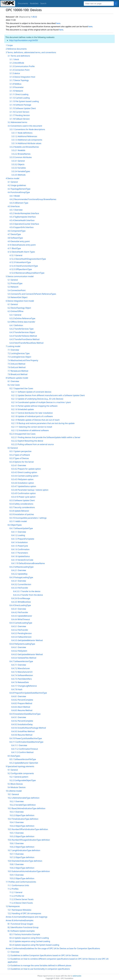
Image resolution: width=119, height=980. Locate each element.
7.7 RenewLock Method (18, 371)
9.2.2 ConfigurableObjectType (23, 780)
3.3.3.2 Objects (18, 164)
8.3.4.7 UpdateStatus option (24, 486)
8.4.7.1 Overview (19, 665)
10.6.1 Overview (17, 843)
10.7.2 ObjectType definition (22, 857)
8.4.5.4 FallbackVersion (21, 637)
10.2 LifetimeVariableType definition (24, 798)
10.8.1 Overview (17, 864)
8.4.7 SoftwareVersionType (21, 661)
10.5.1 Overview (17, 833)
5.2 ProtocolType (15, 283)
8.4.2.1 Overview (19, 570)
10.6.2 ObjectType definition (22, 847)
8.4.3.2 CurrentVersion (21, 584)
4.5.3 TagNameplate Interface (23, 217)
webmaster (77, 976)
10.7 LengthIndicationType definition (24, 850)
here (58, 23)
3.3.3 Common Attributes (21, 157)
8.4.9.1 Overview (19, 717)
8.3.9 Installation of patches (22, 514)
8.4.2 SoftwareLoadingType (22, 567)
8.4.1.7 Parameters (20, 553)
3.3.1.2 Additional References (24, 136)
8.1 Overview (13, 381)
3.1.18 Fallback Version (20, 119)
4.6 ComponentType (17, 231)
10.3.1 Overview (17, 812)
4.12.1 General (16, 255)
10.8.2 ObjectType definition (22, 868)
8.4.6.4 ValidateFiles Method (24, 658)
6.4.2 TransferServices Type (22, 329)
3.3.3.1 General (18, 161)
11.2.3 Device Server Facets (22, 899)
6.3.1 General (15, 315)
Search (43, 3)
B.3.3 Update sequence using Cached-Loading (30, 941)
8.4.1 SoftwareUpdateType (21, 528)
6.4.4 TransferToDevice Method (23, 336)
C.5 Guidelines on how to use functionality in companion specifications (39, 969)
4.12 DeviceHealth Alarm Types (21, 252)
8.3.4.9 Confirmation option (24, 493)
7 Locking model (13, 346)
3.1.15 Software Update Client (23, 108)
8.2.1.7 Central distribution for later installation (32, 413)
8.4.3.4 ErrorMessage (21, 598)
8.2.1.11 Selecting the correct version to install (32, 427)
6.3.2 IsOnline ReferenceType (22, 318)
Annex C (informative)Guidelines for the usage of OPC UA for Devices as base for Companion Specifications (53, 948)
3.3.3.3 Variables (19, 168)
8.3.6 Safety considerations (21, 504)
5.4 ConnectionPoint (17, 290)
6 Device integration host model (20, 301)
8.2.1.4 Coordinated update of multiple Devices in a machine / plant (41, 402)
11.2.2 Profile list (17, 896)
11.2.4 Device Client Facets (21, 903)
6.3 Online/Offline (15, 311)
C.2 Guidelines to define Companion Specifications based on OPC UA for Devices (43, 955)
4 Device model (12, 178)
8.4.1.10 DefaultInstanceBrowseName (28, 563)
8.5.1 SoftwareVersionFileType (23, 759)
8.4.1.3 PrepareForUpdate (23, 539)
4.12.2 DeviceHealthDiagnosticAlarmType (28, 259)
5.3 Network (13, 287)
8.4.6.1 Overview (19, 647)
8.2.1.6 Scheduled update (23, 409)
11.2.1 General (16, 892)
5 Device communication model (20, 276)
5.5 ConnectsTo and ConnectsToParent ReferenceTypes (32, 294)
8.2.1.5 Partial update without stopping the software (34, 406)
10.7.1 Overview (17, 854)
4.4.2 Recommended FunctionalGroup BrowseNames (33, 199)
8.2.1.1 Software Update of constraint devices (31, 392)
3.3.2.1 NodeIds (18, 150)
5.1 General (13, 280)
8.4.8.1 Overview (19, 696)
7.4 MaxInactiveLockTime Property (23, 360)
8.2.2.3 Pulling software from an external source (33, 444)
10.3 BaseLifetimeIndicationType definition (27, 808)
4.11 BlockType (14, 248)
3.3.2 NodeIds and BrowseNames (24, 147)
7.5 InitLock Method (16, 364)
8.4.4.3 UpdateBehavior (22, 616)
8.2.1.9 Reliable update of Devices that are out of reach (36, 420)
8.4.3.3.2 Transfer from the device (28, 595)
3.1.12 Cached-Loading (20, 98)
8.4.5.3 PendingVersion (22, 633)
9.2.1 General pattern (19, 777)
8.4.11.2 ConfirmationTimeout (25, 749)
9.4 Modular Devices (17, 787)
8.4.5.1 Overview (19, 626)
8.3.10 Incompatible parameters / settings (28, 518)
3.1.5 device (15, 73)
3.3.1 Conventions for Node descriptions (27, 129)
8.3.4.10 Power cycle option (23, 497)
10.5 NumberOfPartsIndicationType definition (28, 829)
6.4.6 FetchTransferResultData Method (27, 343)
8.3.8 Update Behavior (19, 511)
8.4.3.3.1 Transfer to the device (27, 591)
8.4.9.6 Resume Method (22, 735)
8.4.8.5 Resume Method (22, 710)
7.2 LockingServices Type (19, 353)
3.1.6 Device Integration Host (22, 77)
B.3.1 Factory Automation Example (25, 934)
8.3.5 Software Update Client (22, 500)
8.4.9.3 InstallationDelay (22, 724)
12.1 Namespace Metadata (19, 910)
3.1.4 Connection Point (19, 70)
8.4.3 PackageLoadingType (21, 577)
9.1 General (13, 770)
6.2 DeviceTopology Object (19, 308)
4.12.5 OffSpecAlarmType (21, 269)
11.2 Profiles (13, 889)
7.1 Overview (13, 350)
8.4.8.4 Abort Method (21, 707)
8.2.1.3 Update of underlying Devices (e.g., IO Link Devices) (37, 399)
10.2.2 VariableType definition (23, 805)
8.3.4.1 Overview (19, 465)
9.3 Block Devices (15, 784)
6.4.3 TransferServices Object (22, 332)
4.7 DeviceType (14, 234)
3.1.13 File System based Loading (24, 101)
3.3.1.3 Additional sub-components (27, 140)
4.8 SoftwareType (15, 238)
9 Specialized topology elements (20, 766)
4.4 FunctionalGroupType (19, 192)
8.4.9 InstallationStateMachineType (25, 714)
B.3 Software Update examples (21, 931)
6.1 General (13, 304)
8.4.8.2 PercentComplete (22, 700)
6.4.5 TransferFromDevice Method (25, 339)
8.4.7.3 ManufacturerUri (22, 672)
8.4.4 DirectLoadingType (20, 605)
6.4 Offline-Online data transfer (21, 322)
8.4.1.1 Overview (19, 532)
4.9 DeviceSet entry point (19, 241)
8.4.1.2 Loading (18, 535)
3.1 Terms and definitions (19, 56)
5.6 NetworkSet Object (18, 297)
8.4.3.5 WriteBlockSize (21, 602)
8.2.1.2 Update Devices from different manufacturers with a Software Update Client (48, 395)
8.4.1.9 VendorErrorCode (22, 560)
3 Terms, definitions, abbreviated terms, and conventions (31, 52)
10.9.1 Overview (17, 875)
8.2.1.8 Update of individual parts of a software (32, 416)
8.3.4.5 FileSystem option (22, 479)
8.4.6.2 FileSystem (19, 651)
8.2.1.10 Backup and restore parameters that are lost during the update (43, 423)
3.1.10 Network (16, 91)
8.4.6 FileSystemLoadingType (22, 644)
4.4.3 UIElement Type (19, 203)
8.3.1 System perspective (20, 451)
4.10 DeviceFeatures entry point (22, 245)
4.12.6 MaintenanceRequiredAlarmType (27, 273)
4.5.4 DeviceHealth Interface (22, 220)
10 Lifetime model (14, 791)
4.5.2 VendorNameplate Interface (24, 213)
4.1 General (13, 182)
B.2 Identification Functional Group (23, 927)
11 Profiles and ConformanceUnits (21, 882)
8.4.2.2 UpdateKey (19, 574)
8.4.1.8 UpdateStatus (21, 556)
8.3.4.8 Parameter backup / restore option (30, 490)
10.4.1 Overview (17, 822)
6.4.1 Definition (16, 325)
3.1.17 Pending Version (20, 115)
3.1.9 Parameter (17, 87)
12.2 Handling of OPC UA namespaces (24, 913)
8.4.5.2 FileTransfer (20, 630)
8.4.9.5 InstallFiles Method (23, 731)
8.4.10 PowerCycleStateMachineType (26, 738)
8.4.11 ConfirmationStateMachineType (26, 742)
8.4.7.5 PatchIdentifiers (22, 679)
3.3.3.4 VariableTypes (21, 171)
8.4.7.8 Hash (17, 689)
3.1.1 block (14, 59)
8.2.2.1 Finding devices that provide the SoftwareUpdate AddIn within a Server (46, 437)
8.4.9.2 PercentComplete (22, 721)
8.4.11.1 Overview (19, 745)
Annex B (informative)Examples (20, 920)
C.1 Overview (13, 952)
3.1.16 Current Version (19, 112)
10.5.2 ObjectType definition (22, 836)
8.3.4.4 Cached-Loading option (25, 476)
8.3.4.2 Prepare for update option (26, 469)
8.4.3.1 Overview (19, 581)
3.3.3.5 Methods (18, 175)
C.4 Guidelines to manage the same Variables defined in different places (39, 965)
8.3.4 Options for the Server (22, 462)
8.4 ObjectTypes (15, 525)
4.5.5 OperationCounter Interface (24, 224)
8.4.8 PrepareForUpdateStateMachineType (28, 693)
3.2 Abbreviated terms (17, 122)
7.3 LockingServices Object (19, 357)
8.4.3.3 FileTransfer (20, 588)
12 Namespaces (13, 906)
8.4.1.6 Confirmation (20, 549)
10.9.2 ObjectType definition (22, 878)
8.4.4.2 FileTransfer (20, 612)
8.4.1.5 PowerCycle (20, 546)
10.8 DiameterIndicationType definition (25, 861)
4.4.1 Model (15, 196)
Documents (23, 3)
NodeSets (34, 3)
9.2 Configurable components (21, 773)
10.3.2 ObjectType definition (22, 815)
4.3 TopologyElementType (19, 189)
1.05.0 (34, 17)
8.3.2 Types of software (20, 455)
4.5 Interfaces (14, 206)
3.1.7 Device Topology (19, 80)
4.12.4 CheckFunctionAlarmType (24, 266)
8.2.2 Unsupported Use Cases (23, 434)
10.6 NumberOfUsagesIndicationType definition (29, 840)
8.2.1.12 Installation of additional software (30, 430)
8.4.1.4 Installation (20, 542)
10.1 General (13, 794)
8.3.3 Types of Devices (19, 458)
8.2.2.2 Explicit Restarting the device (27, 441)
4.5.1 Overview (16, 210)
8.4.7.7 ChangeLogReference (24, 686)
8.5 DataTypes (14, 756)
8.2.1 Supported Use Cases (21, 388)
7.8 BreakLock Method (17, 374)
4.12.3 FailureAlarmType (20, 262)
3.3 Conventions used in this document (25, 126)
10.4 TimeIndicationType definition (23, 819)
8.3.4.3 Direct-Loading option (24, 472)
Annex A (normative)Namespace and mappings (27, 917)
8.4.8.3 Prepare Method (22, 703)
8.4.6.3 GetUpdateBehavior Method (27, 654)
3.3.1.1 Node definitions (22, 133)
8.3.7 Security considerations (22, 507)
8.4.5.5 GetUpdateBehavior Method (27, 640)
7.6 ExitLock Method (17, 367)
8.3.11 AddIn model (18, 521)
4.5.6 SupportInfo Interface (22, 227)
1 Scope (9, 45)
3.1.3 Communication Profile (22, 66)
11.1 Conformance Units (18, 885)
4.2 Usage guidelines (17, 185)
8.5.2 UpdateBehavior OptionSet (24, 763)
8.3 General (13, 448)
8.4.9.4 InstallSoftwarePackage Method (29, 728)
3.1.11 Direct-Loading (19, 94)
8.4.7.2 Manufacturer (21, 668)
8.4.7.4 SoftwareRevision (22, 675)
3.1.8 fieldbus (15, 84)
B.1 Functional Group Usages (20, 924)
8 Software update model (17, 378)
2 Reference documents (16, 49)
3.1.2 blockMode (17, 63)
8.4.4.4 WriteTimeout (21, 619)
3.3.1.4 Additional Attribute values (26, 143)
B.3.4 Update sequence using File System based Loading (34, 945)
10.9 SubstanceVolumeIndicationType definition (29, 871)
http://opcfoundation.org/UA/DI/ (24, 40)
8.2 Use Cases (14, 385)
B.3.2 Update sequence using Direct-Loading (29, 938)
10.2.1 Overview (17, 801)
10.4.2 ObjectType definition (22, 826)
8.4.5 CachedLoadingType (21, 623)
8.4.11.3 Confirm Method (22, 752)
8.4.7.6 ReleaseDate (20, 682)
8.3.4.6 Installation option (23, 483)
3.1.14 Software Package (20, 105)
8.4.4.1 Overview (19, 609)
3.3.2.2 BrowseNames (21, 154)
